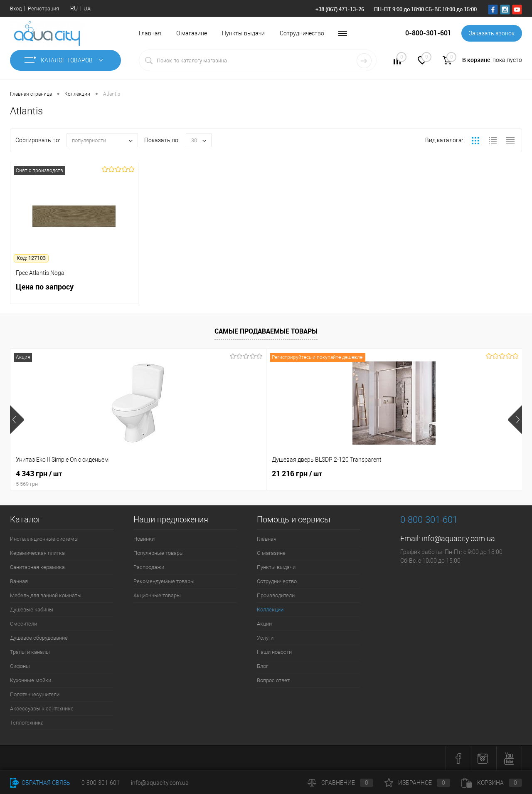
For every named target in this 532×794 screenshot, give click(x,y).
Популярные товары (159, 553)
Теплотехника (27, 723)
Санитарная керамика (37, 567)
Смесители (23, 624)
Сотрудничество (302, 33)
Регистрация (43, 9)
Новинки (144, 539)
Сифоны (20, 666)
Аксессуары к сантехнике (42, 709)
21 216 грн (169, 474)
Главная (150, 33)
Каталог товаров (65, 60)
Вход (16, 9)
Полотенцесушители (35, 694)
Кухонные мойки (31, 680)
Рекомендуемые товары (164, 581)
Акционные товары (157, 595)
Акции (264, 624)
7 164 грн (295, 474)
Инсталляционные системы (44, 539)
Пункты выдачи (243, 33)
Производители (276, 595)
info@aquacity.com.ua (458, 538)
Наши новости (274, 652)
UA (87, 9)
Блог (262, 666)
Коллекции (270, 610)
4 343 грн (74, 478)
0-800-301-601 (101, 783)
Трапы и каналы (30, 652)
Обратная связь (40, 783)
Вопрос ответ (273, 680)
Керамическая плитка (37, 553)
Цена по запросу (74, 291)
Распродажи (149, 567)
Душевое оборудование (39, 638)
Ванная (19, 581)
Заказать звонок (492, 33)
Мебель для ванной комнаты (46, 595)
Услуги (265, 638)
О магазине (192, 33)
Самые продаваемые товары (266, 331)
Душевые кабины (32, 610)
